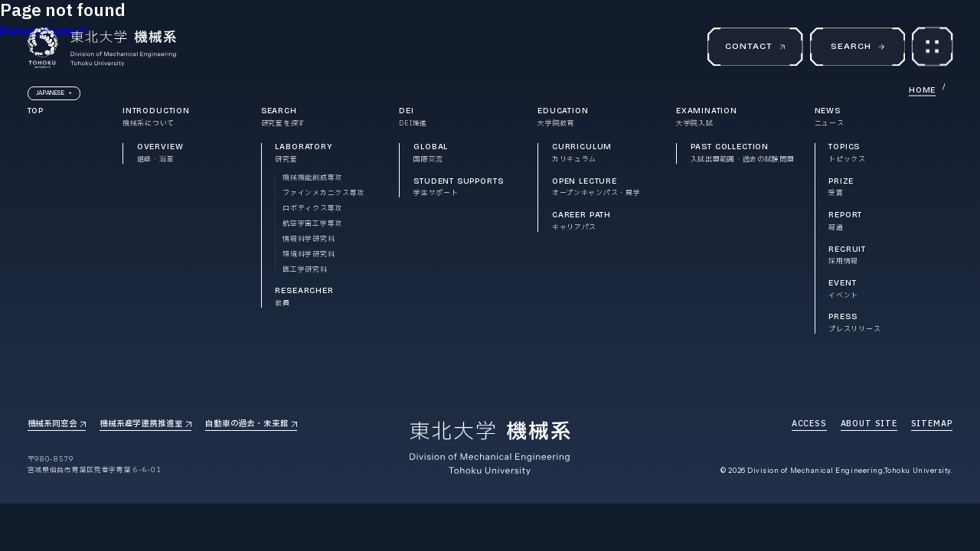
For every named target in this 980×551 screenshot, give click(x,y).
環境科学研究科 (309, 255)
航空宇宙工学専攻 (312, 225)
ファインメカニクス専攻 (323, 194)
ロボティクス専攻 (312, 209)
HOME (922, 90)
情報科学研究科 (309, 240)
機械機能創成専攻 (312, 179)
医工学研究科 (305, 271)
